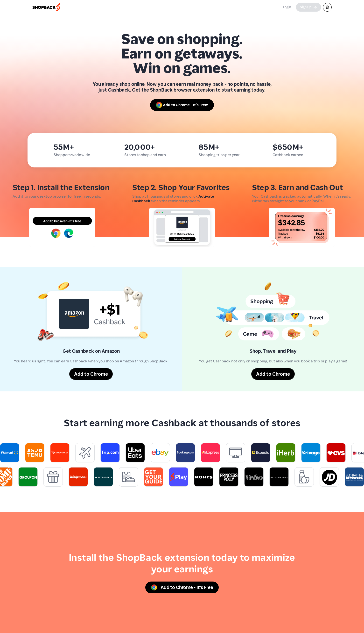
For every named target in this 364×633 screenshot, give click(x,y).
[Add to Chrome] (91, 374)
